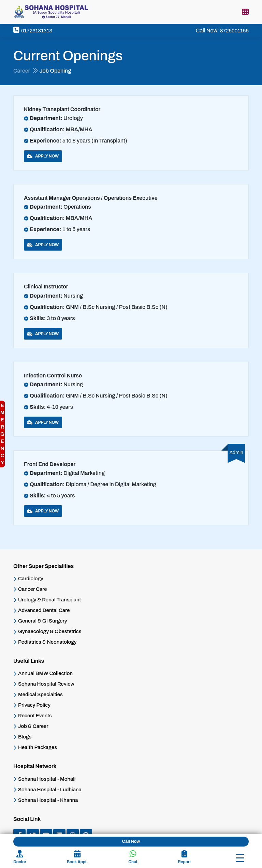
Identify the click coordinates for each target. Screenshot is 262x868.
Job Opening (55, 71)
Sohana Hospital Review (46, 684)
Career (26, 71)
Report (184, 857)
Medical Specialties (40, 695)
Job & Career (33, 726)
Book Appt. (77, 857)
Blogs (25, 737)
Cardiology (31, 579)
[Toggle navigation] (240, 858)
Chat (133, 857)
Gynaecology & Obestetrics (50, 632)
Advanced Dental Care (44, 610)
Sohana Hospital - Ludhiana (50, 790)
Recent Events (35, 716)
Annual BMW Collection (45, 674)
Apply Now (43, 156)
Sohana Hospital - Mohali (47, 779)
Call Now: (222, 31)
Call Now (131, 841)
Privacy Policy (34, 705)
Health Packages (38, 747)
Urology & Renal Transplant (49, 600)
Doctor (20, 857)
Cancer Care (32, 589)
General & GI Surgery (43, 621)
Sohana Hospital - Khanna (48, 800)
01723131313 (33, 31)
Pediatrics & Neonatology (47, 642)
